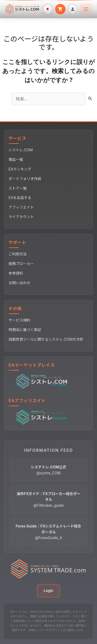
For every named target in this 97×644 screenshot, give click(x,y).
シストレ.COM (21, 150)
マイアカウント (21, 217)
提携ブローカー (21, 264)
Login (48, 591)
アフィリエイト (21, 207)
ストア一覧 (18, 188)
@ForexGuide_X (49, 532)
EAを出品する (20, 198)
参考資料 (16, 273)
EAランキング (20, 169)
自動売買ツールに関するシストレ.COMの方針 (46, 339)
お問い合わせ (19, 283)
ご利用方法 (18, 254)
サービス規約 (19, 320)
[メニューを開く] (86, 9)
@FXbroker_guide (48, 499)
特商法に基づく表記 (25, 330)
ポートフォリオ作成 (25, 179)
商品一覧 (16, 159)
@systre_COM (48, 470)
